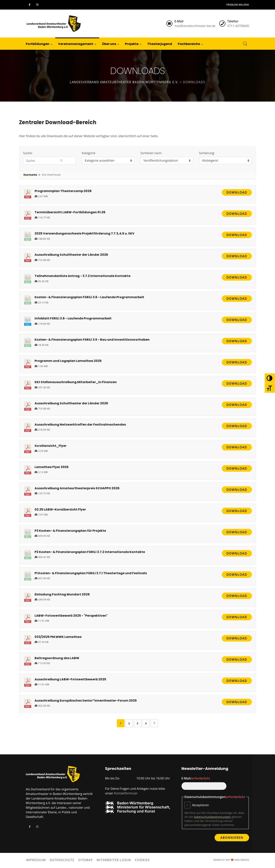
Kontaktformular (126, 793)
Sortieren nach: (151, 153)
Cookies (142, 860)
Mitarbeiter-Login (114, 860)
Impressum (36, 860)
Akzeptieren (200, 805)
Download (237, 192)
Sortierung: (207, 153)
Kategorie (89, 153)
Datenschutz (62, 860)
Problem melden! (238, 5)
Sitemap (86, 860)
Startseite (30, 175)
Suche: (28, 153)
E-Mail (196, 778)
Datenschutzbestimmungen (212, 817)
